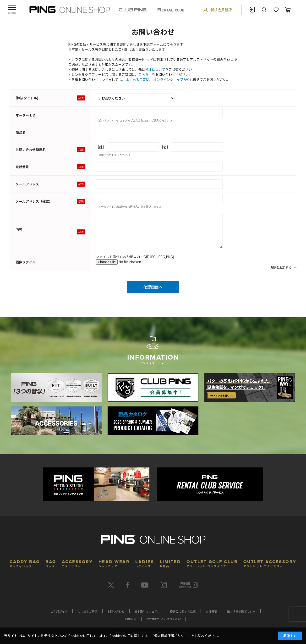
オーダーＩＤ (26, 115)
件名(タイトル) (27, 98)
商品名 (21, 132)
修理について (155, 69)
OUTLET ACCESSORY (270, 563)
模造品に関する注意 (183, 611)
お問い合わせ (116, 611)
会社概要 (211, 611)
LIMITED (170, 563)
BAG (51, 563)
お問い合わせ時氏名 (31, 150)
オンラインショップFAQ (171, 79)
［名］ (165, 147)
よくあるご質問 (137, 79)
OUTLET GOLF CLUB (212, 563)
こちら (143, 74)
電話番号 (22, 167)
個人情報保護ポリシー (241, 611)
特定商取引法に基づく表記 (164, 619)
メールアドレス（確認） (34, 201)
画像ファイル (26, 262)
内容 (19, 229)
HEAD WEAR (114, 563)
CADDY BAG (25, 563)
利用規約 (131, 619)
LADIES (145, 563)
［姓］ (101, 147)
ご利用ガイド (59, 611)
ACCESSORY (77, 563)
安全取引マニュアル (147, 611)
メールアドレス (27, 184)
